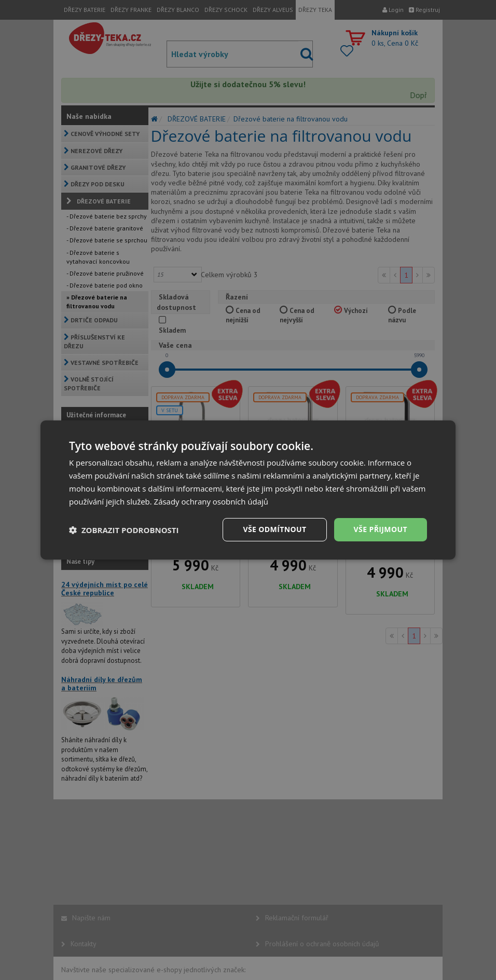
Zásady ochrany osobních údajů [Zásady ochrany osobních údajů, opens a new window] (211, 501)
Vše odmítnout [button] (274, 529)
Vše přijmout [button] (381, 529)
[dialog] (248, 490)
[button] (124, 530)
